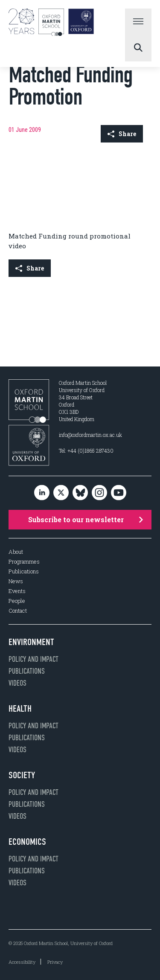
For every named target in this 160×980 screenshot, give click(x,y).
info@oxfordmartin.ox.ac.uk (90, 435)
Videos (17, 683)
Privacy (55, 962)
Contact (18, 611)
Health (20, 709)
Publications (24, 571)
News (16, 581)
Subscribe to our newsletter (86, 519)
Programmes (24, 562)
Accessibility (22, 962)
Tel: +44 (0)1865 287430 (86, 451)
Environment (31, 642)
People (17, 601)
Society (22, 775)
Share (122, 134)
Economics (27, 842)
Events (17, 591)
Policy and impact (33, 659)
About (16, 552)
